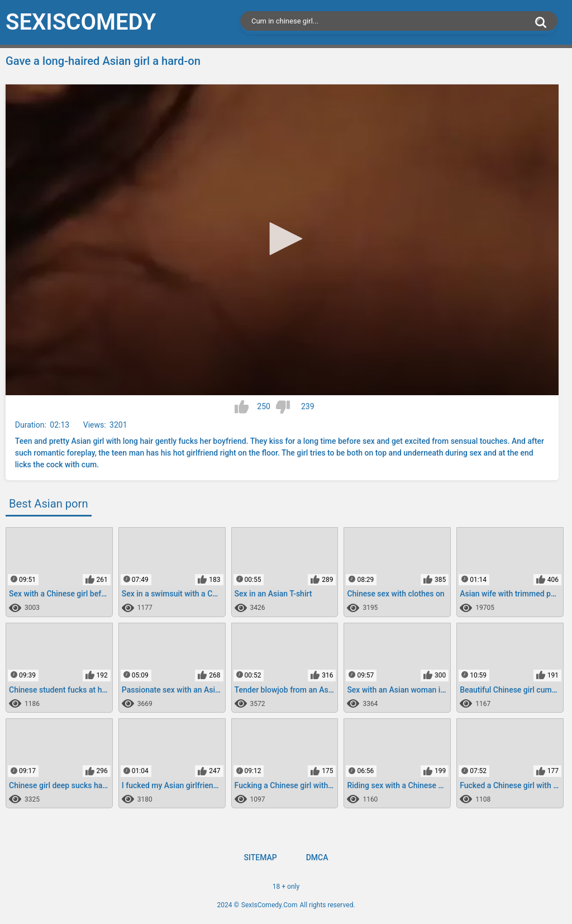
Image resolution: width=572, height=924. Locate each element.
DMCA (317, 857)
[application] (282, 240)
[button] (282, 239)
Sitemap (260, 857)
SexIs (81, 22)
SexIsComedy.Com (270, 905)
